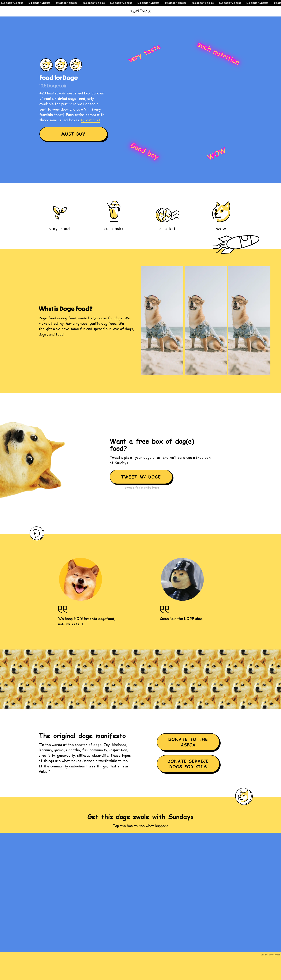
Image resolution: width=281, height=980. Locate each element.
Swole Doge (275, 955)
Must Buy (73, 134)
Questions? (91, 120)
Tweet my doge (141, 477)
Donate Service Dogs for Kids (188, 764)
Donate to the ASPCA (188, 742)
